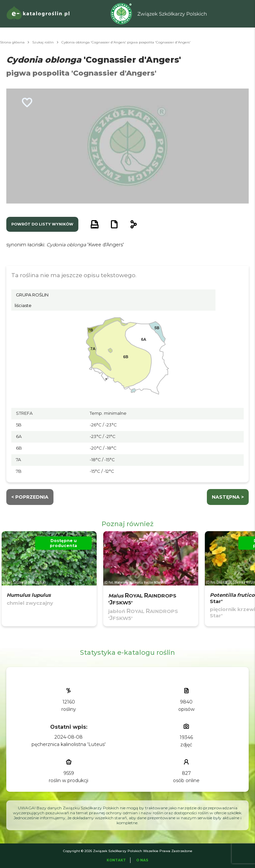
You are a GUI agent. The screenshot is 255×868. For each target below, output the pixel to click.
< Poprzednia (30, 497)
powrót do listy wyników (42, 224)
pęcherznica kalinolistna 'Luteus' (69, 744)
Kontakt (116, 860)
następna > (228, 497)
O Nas (142, 860)
